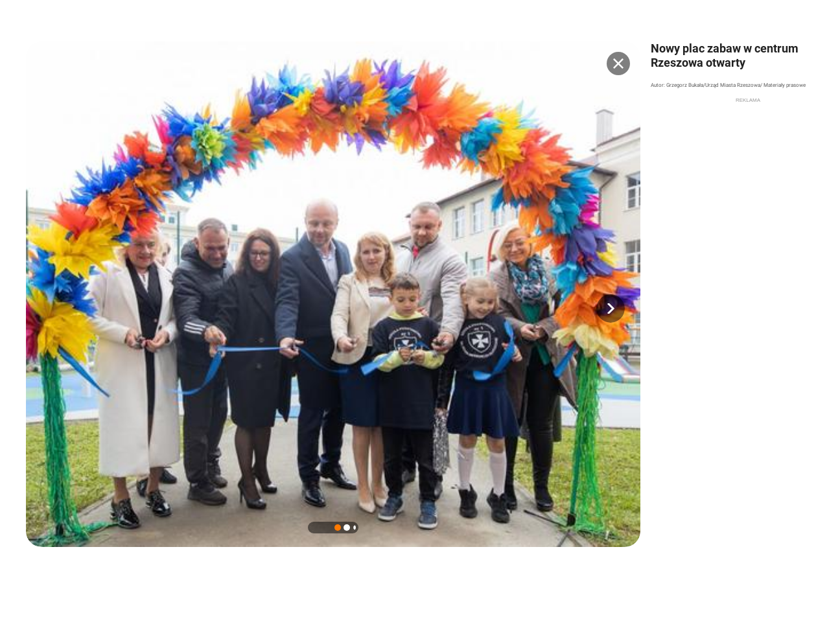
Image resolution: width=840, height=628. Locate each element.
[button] (611, 308)
